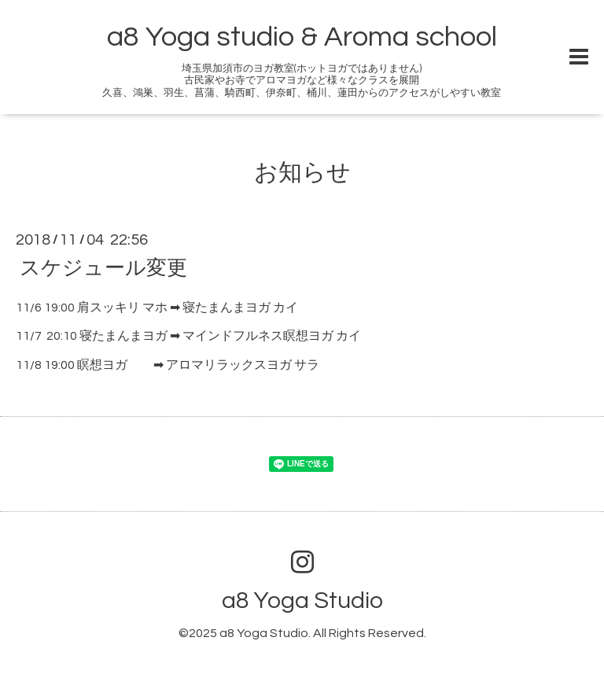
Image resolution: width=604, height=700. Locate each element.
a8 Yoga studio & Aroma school (302, 37)
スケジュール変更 (103, 267)
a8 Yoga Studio (302, 601)
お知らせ (302, 173)
